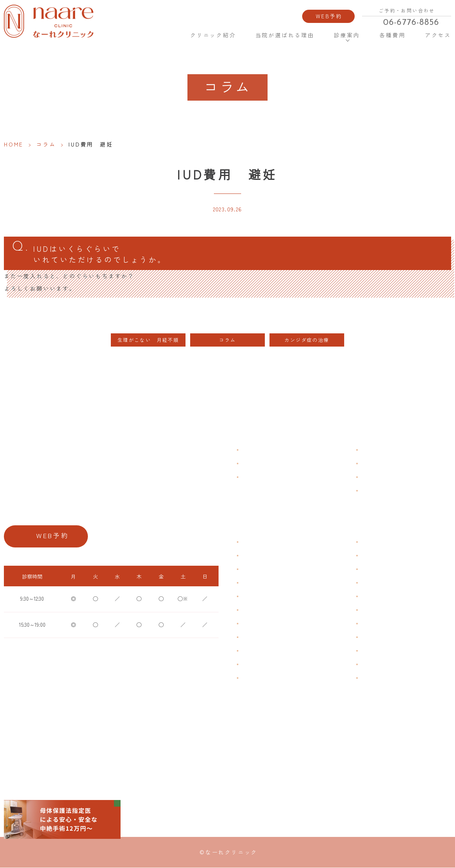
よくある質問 (374, 450)
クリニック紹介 (213, 35)
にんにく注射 (374, 664)
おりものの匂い (257, 610)
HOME (166, 35)
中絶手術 (370, 637)
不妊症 (367, 542)
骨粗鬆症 (250, 651)
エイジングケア (377, 583)
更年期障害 (253, 637)
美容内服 (370, 678)
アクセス (438, 35)
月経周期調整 (255, 583)
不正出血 (250, 542)
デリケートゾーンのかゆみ (269, 623)
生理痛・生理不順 (260, 555)
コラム (46, 144)
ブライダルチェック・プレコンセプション (285, 678)
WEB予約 (329, 16)
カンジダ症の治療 (307, 340)
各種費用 (392, 35)
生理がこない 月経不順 (148, 340)
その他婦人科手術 (379, 651)
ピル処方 (370, 596)
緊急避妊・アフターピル (386, 610)
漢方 (365, 555)
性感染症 (250, 664)
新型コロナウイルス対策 (386, 477)
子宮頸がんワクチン (381, 569)
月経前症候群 (255, 596)
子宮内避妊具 (374, 623)
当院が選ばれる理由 (285, 35)
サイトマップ (374, 491)
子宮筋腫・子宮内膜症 (264, 569)
